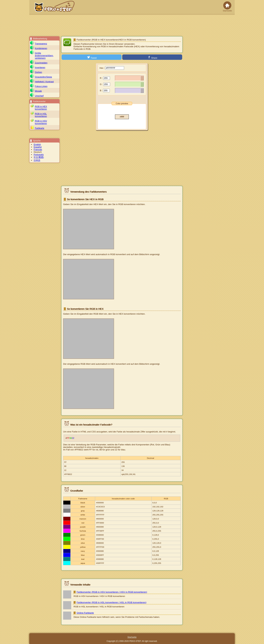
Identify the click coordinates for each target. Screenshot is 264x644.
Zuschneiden (41, 63)
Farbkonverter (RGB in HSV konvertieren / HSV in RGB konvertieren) (112, 592)
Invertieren (40, 67)
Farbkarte (40, 128)
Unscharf (39, 96)
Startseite (227, 7)
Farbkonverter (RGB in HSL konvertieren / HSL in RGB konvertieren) (111, 602)
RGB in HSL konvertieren (41, 115)
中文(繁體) (39, 157)
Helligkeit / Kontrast (44, 82)
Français (38, 149)
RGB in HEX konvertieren (41, 108)
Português (39, 155)
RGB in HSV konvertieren (41, 122)
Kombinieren (41, 48)
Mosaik (38, 91)
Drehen (38, 72)
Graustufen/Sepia (43, 77)
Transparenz (41, 44)
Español (38, 147)
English (37, 144)
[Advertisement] (132, 26)
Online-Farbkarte (85, 613)
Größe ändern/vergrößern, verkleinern (44, 56)
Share (152, 57)
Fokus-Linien (41, 86)
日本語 (37, 160)
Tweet (92, 57)
